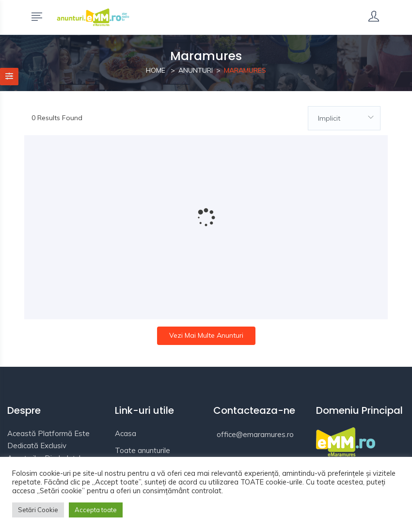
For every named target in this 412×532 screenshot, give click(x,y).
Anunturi (196, 70)
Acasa (126, 433)
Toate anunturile (143, 450)
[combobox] (344, 118)
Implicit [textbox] (329, 118)
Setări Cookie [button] (38, 510)
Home (156, 70)
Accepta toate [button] (96, 510)
